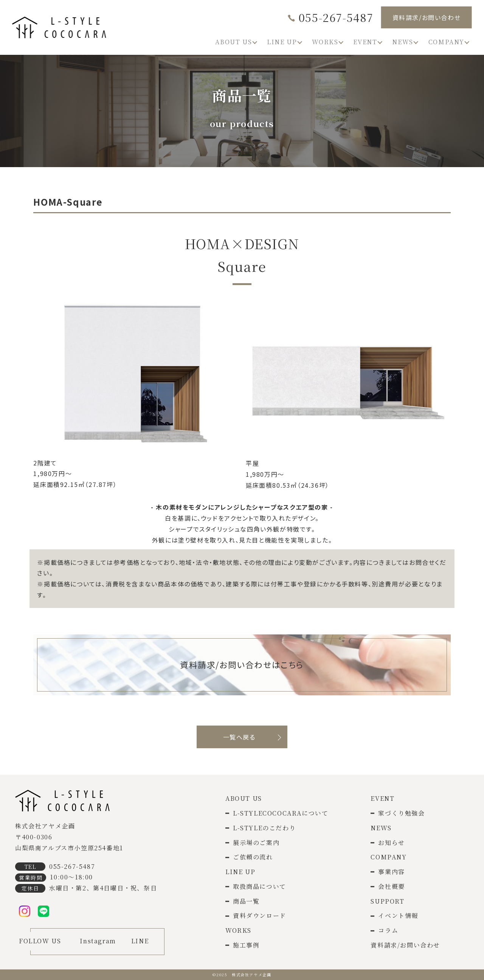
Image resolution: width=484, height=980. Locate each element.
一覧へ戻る (239, 737)
